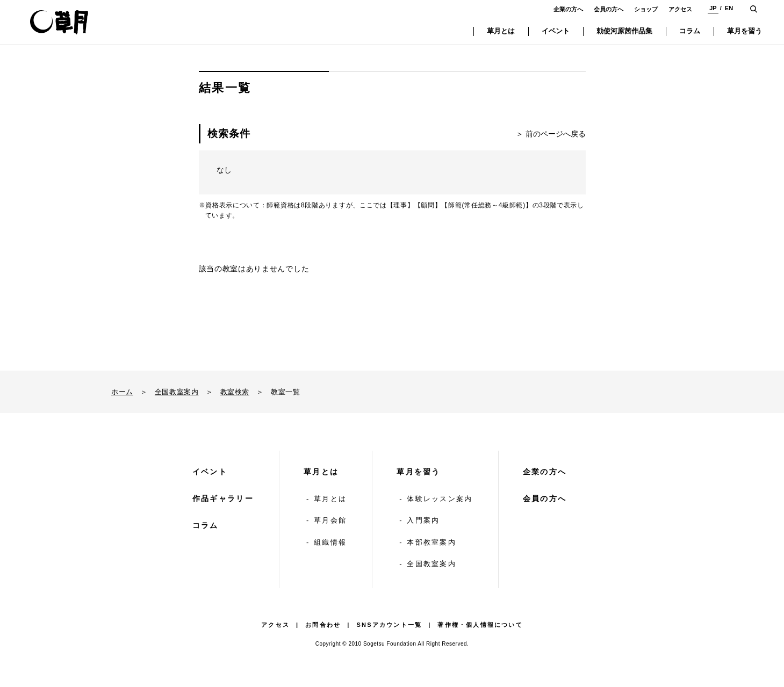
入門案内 (423, 520)
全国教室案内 (177, 392)
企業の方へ (568, 9)
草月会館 (330, 520)
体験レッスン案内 (440, 499)
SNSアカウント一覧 (390, 625)
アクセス (680, 9)
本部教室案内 (431, 542)
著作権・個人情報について (480, 625)
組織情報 (330, 542)
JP (713, 8)
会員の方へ (609, 9)
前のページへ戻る (556, 134)
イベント (210, 472)
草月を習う (419, 472)
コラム (206, 525)
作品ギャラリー (223, 498)
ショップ (646, 9)
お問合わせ (323, 625)
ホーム (122, 392)
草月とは (321, 472)
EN (729, 8)
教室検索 (235, 392)
